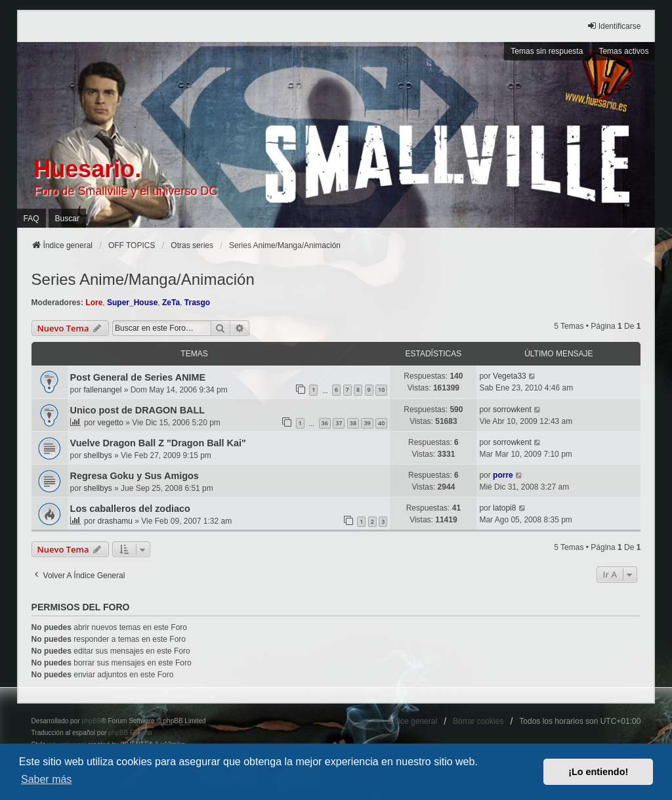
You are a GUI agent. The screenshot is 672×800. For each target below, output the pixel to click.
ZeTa (171, 303)
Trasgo (197, 303)
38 (353, 423)
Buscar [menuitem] (67, 219)
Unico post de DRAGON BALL (137, 410)
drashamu (115, 521)
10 (381, 389)
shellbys (97, 455)
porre (503, 475)
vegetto (111, 423)
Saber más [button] (46, 779)
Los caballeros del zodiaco (130, 509)
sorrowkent (512, 410)
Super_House (132, 303)
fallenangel (102, 390)
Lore (94, 303)
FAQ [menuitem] (31, 219)
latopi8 (504, 508)
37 (339, 423)
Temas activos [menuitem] (623, 51)
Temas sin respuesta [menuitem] (547, 51)
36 (325, 423)
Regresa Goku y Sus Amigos (135, 476)
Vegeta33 (510, 376)
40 (381, 423)
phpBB (91, 721)
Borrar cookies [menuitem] (478, 721)
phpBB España (130, 733)
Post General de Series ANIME (138, 377)
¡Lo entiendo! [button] (598, 772)
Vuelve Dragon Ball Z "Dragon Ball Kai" (158, 443)
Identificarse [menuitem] (614, 26)
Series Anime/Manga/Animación (143, 279)
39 (367, 423)
